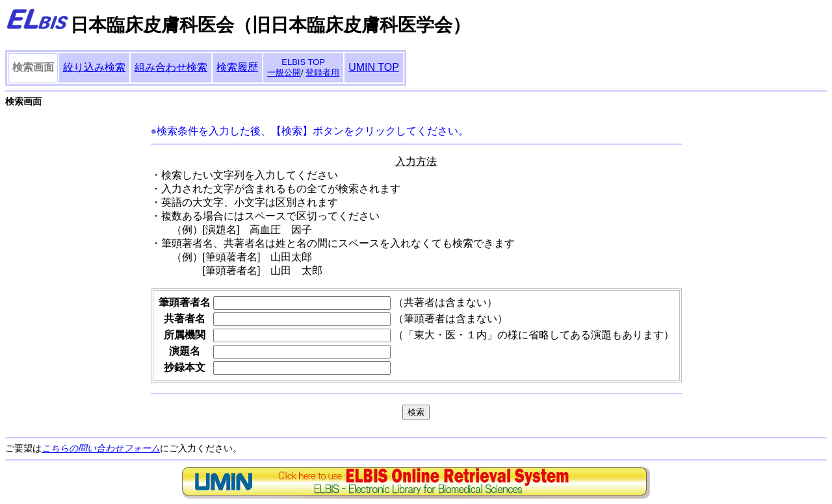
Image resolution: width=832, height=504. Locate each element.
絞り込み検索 (94, 67)
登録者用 (322, 72)
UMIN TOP (374, 67)
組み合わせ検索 (171, 67)
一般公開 (284, 72)
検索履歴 (237, 67)
